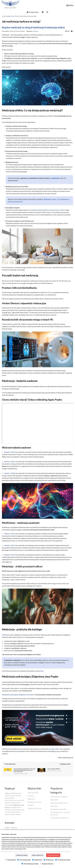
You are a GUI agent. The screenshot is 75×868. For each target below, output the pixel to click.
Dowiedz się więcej (22, 855)
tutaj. (42, 671)
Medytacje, (6, 635)
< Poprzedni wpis (10, 764)
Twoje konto (34, 12)
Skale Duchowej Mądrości (59, 803)
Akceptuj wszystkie (53, 855)
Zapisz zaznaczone (37, 855)
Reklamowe (37, 860)
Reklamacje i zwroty (34, 802)
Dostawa (31, 796)
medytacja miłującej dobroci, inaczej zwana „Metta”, (48, 210)
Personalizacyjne (24, 860)
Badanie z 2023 (9, 452)
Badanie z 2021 (9, 545)
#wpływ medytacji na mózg (16, 27)
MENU (70, 5)
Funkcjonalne (10, 860)
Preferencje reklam (63, 860)
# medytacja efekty (55, 27)
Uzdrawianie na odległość (59, 797)
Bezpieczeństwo (47, 864)
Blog (12, 16)
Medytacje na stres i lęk (58, 809)
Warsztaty (54, 806)
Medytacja (17, 16)
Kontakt (10, 823)
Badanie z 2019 (9, 555)
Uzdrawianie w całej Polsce (60, 818)
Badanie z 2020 (9, 473)
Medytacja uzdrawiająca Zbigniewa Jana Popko (18, 695)
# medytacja (38, 27)
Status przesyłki (33, 793)
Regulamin (31, 799)
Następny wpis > (66, 764)
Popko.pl (10, 788)
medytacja (55, 178)
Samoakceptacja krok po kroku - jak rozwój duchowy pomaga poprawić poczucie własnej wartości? (25, 770)
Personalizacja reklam (30, 864)
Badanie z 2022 (9, 461)
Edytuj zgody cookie (34, 808)
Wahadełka (54, 800)
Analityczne (49, 860)
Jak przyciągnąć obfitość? (54, 769)
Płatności (31, 805)
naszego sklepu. (54, 749)
